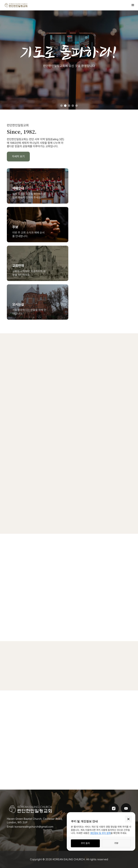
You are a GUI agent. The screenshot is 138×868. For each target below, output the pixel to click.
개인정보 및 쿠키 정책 (100, 833)
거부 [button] (116, 843)
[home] (16, 5)
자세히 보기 (18, 156)
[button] (133, 5)
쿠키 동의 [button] (85, 843)
